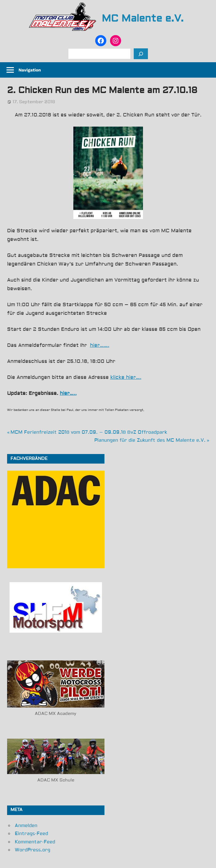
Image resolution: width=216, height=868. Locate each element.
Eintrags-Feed (31, 834)
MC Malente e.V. (143, 18)
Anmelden (26, 826)
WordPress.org (33, 850)
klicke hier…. (126, 377)
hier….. (68, 393)
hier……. (100, 345)
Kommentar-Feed (35, 842)
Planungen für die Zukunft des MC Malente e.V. (150, 440)
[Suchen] (141, 54)
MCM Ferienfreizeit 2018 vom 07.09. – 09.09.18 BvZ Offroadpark (89, 432)
